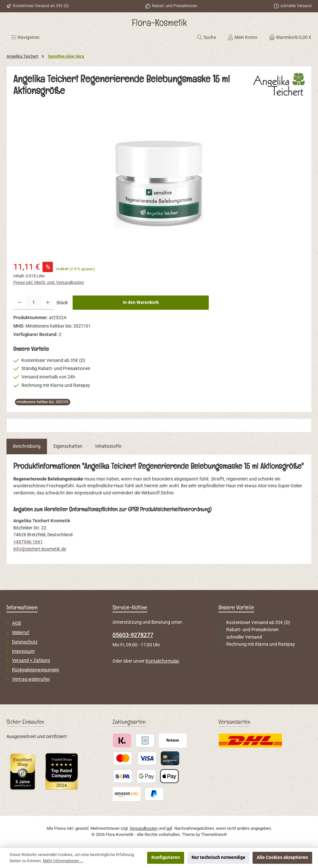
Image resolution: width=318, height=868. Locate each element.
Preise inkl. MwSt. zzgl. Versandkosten (49, 282)
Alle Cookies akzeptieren (282, 857)
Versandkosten (144, 828)
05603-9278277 (133, 635)
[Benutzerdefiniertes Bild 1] (23, 771)
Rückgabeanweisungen (35, 670)
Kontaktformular (162, 661)
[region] (159, 183)
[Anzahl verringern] (20, 303)
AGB (17, 623)
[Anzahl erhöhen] (48, 303)
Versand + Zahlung (31, 660)
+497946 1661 (28, 542)
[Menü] (25, 37)
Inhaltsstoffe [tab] (108, 446)
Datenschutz (25, 642)
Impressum (23, 651)
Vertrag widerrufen (31, 679)
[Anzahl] (34, 303)
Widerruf (21, 633)
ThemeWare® (214, 834)
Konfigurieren (166, 857)
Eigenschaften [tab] (68, 446)
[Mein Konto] (242, 37)
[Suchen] (206, 37)
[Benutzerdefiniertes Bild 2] (62, 771)
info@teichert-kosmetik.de (40, 549)
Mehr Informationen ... (63, 861)
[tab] (27, 446)
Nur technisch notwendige (218, 857)
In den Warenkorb (141, 302)
